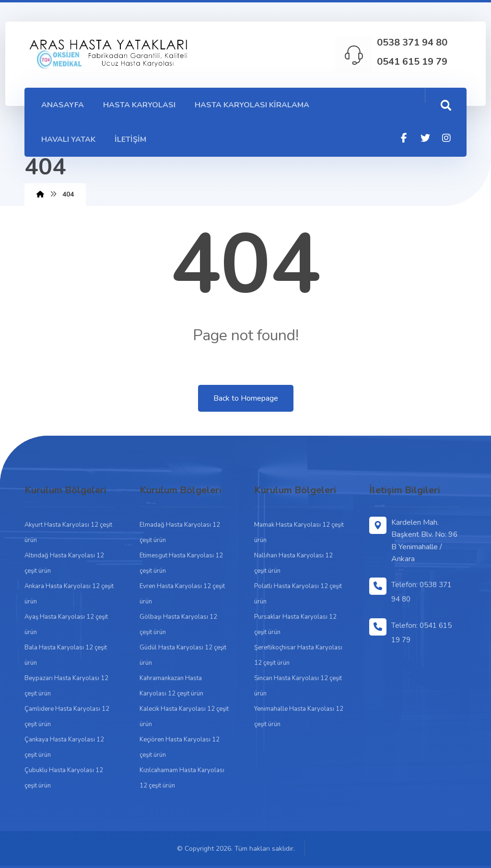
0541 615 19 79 (412, 62)
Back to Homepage (246, 398)
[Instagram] (446, 138)
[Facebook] (404, 138)
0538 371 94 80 (412, 42)
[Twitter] (425, 138)
